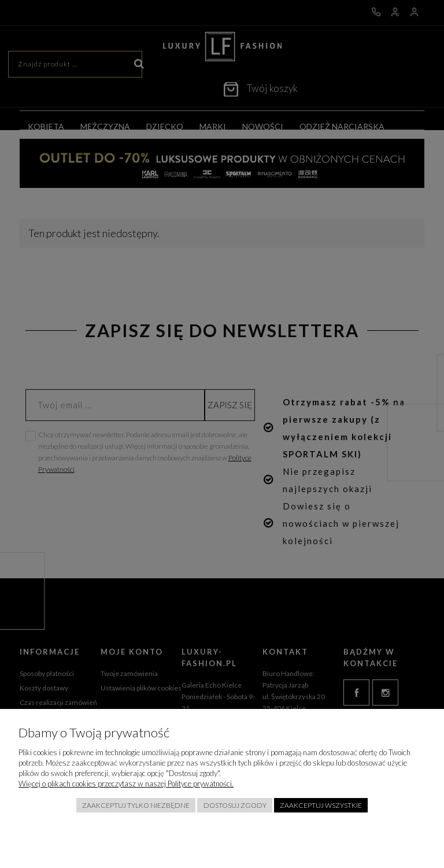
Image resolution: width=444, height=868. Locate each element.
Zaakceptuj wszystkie (321, 805)
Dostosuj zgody (235, 805)
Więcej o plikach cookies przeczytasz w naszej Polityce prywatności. (126, 784)
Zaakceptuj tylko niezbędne (136, 805)
